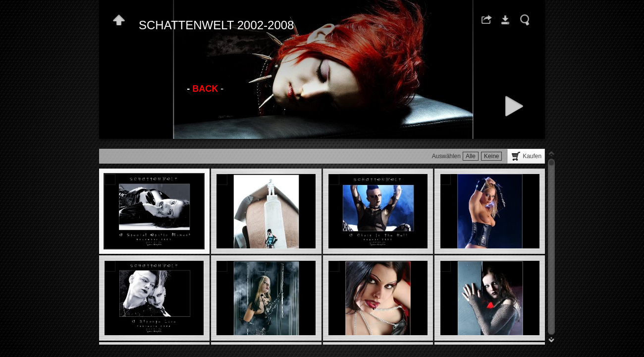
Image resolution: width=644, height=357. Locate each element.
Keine (491, 156)
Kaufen (532, 156)
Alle (471, 156)
